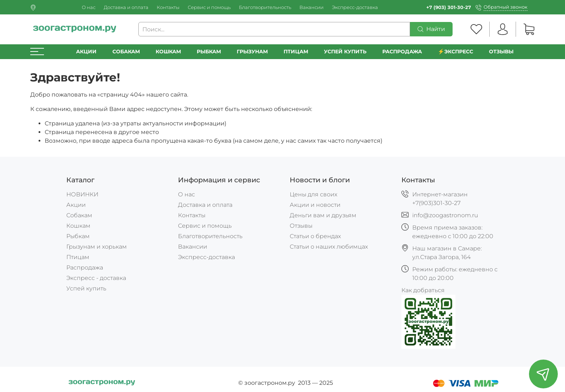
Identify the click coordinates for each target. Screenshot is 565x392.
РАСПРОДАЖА (402, 52)
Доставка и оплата (126, 7)
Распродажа (85, 268)
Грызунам (252, 52)
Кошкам (168, 52)
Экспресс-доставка (355, 7)
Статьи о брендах (315, 236)
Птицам (296, 52)
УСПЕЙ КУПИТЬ (345, 52)
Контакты (168, 7)
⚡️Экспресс (455, 52)
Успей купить (86, 288)
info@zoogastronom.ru (445, 215)
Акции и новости (315, 205)
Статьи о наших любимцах (329, 247)
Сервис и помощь (209, 7)
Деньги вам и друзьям (323, 215)
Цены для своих (313, 194)
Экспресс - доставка (96, 278)
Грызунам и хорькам (97, 247)
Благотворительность (265, 7)
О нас (89, 7)
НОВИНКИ (82, 194)
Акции (86, 52)
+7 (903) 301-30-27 (449, 7)
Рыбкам (209, 52)
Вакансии (312, 7)
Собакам (126, 52)
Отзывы (501, 52)
